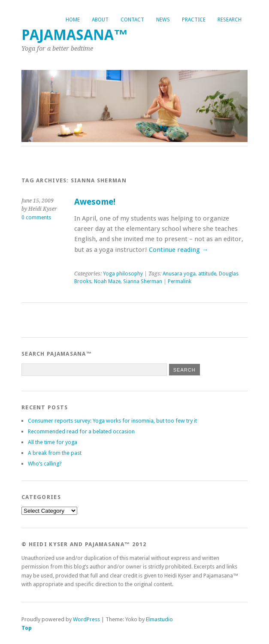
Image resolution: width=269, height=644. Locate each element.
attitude (207, 274)
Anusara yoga (179, 274)
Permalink (180, 281)
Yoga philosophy (123, 274)
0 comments (36, 218)
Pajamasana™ (75, 35)
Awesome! (95, 202)
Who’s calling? (45, 464)
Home (73, 20)
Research (230, 20)
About (100, 20)
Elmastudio (159, 619)
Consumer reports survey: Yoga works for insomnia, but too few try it (112, 421)
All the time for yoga (53, 442)
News (163, 20)
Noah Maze (107, 281)
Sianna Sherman (143, 281)
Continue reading (178, 250)
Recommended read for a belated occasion (81, 431)
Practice (194, 20)
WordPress (86, 619)
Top (27, 628)
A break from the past (55, 453)
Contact (132, 20)
